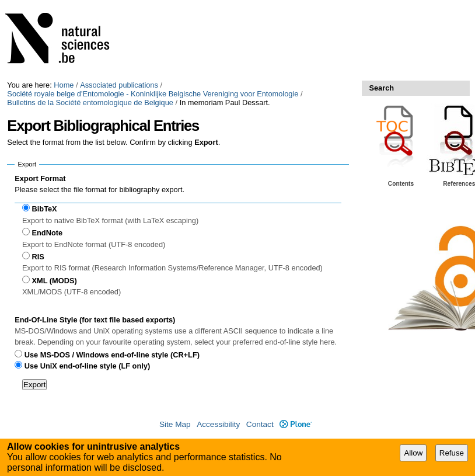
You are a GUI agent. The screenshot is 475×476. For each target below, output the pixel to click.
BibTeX (45, 209)
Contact (260, 424)
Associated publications (119, 85)
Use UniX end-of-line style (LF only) (87, 366)
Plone (296, 424)
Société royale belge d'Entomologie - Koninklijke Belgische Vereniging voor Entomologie (153, 94)
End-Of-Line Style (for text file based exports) (95, 320)
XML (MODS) (55, 281)
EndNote (48, 233)
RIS (38, 257)
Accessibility (218, 424)
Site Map (175, 424)
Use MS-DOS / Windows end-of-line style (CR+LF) (112, 355)
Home (64, 85)
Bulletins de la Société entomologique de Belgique (90, 103)
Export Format (40, 178)
